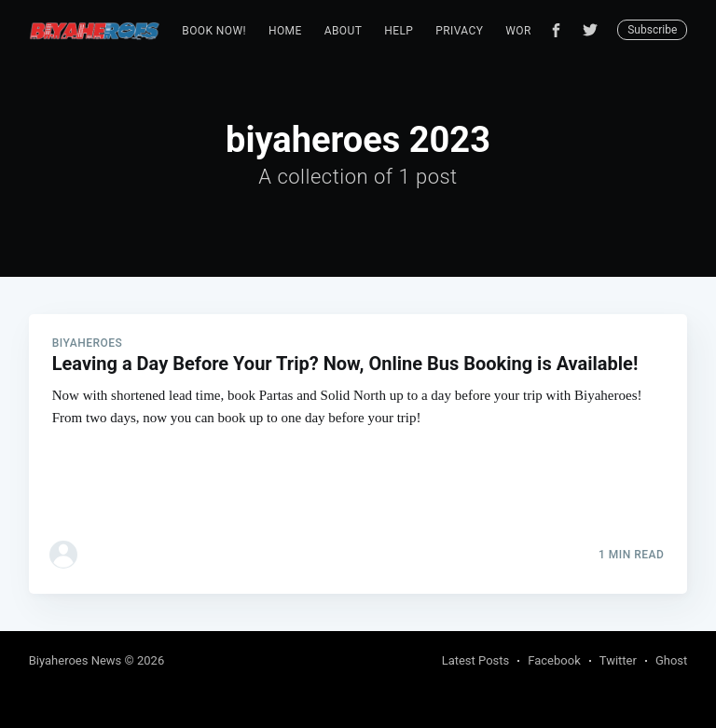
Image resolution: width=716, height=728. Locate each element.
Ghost (671, 660)
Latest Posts (476, 660)
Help (399, 31)
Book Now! (214, 31)
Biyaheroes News (76, 660)
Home (285, 31)
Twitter (618, 660)
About (344, 31)
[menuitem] (214, 31)
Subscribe (652, 30)
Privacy (459, 31)
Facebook (554, 660)
